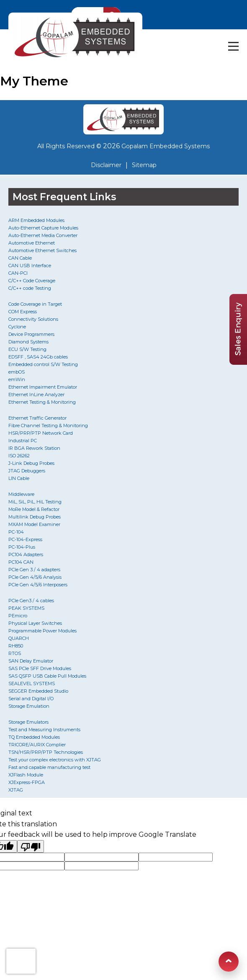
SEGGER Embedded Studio (38, 691)
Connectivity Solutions (33, 319)
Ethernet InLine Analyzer (36, 395)
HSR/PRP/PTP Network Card (41, 433)
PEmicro (18, 616)
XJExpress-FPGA (27, 782)
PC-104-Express (25, 539)
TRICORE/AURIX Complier (37, 745)
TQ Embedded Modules (34, 737)
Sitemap (144, 165)
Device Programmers (31, 334)
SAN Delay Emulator (31, 661)
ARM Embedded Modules (36, 220)
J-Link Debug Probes (31, 463)
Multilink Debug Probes (35, 517)
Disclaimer (106, 165)
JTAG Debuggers (27, 471)
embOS (17, 372)
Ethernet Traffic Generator (37, 418)
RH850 (16, 646)
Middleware (21, 494)
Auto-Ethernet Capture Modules (43, 228)
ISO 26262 (19, 456)
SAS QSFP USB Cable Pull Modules (47, 676)
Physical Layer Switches (35, 623)
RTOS (15, 653)
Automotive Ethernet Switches (42, 250)
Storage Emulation (29, 706)
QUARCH (19, 638)
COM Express (23, 312)
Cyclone (17, 327)
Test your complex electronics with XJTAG (55, 760)
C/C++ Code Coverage (32, 281)
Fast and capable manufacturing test (49, 767)
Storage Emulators (28, 722)
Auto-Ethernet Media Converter (43, 235)
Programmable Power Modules (42, 631)
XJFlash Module (26, 775)
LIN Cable (19, 478)
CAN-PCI (18, 273)
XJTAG (16, 790)
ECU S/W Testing (27, 349)
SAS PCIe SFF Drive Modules (40, 668)
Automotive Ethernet (32, 243)
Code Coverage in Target (35, 304)
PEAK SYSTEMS (26, 608)
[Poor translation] (31, 846)
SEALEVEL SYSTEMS (32, 683)
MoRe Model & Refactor (34, 509)
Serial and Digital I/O (31, 699)
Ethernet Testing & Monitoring (42, 402)
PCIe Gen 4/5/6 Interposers (38, 585)
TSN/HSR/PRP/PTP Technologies (46, 752)
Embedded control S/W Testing (43, 364)
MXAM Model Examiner (34, 524)
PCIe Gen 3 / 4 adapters (34, 570)
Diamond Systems (28, 342)
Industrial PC (23, 441)
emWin (17, 379)
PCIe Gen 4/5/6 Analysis (35, 577)
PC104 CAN (21, 562)
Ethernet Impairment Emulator (43, 387)
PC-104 (16, 532)
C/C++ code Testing (30, 288)
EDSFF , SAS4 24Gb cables (38, 357)
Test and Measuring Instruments (44, 730)
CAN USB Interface (30, 266)
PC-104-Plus (22, 547)
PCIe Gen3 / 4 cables (31, 601)
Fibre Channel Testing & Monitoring (48, 426)
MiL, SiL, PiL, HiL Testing (35, 502)
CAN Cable (20, 258)
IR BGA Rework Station (34, 448)
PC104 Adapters (26, 554)
